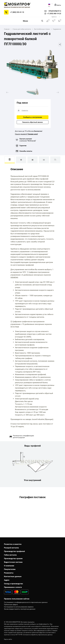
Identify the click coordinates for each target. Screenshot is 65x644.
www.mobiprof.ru (36, 626)
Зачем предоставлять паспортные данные (20, 609)
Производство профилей (14, 551)
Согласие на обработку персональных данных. (38, 635)
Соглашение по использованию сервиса (19, 607)
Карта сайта (8, 639)
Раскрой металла (11, 548)
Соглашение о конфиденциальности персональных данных (26, 602)
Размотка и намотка (13, 544)
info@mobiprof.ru (44, 624)
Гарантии (23, 146)
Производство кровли (13, 558)
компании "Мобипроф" (28, 140)
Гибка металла (10, 555)
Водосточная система (13, 562)
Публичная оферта (11, 605)
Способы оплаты (26, 151)
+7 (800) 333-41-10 (17, 12)
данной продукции (23, 437)
